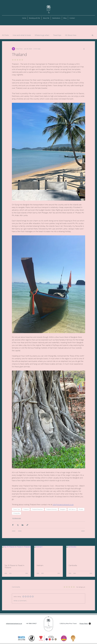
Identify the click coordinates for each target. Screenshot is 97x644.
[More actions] (84, 49)
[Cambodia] (81, 554)
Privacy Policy (84, 623)
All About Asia (71, 35)
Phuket (81, 509)
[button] (92, 35)
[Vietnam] (49, 554)
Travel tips (57, 35)
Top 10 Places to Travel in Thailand (14, 566)
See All (93, 542)
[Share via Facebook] (13, 525)
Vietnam (40, 565)
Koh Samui (72, 509)
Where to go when (42, 35)
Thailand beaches (37, 509)
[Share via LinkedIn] (23, 525)
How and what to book (22, 35)
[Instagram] (90, 624)
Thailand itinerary (51, 509)
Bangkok (63, 509)
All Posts (5, 35)
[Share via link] (27, 525)
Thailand (26, 509)
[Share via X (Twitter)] (18, 525)
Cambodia (73, 565)
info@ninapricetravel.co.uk (14, 623)
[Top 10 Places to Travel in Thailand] (16, 554)
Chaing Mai (16, 513)
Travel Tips (17, 509)
